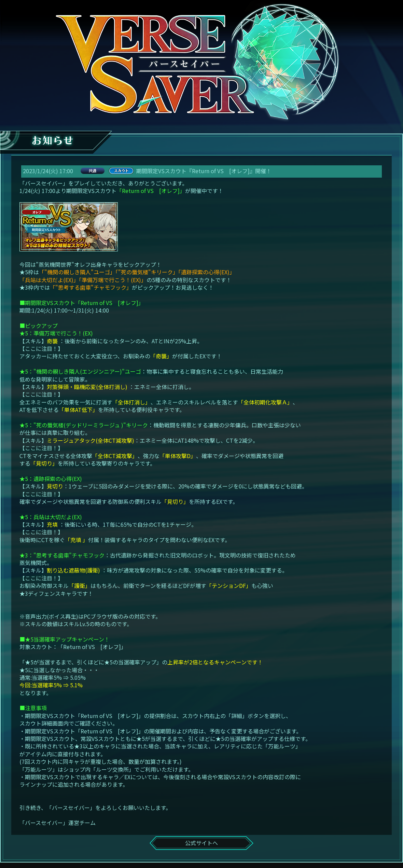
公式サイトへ (201, 843)
